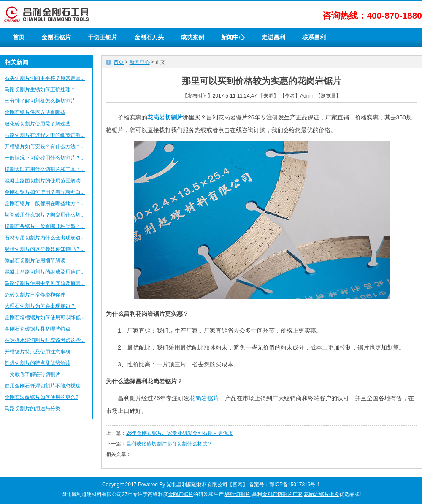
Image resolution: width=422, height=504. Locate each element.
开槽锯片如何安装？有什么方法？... (45, 146)
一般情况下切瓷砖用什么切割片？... (45, 158)
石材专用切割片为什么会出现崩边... (45, 238)
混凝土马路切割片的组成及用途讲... (45, 272)
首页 (19, 37)
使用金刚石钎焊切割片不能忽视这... (45, 386)
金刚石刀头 (149, 37)
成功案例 (192, 37)
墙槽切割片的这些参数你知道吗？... (45, 249)
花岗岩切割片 (165, 117)
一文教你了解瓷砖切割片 (32, 374)
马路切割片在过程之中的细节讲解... (45, 135)
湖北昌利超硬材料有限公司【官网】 (207, 485)
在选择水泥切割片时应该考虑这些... (45, 340)
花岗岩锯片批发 (322, 494)
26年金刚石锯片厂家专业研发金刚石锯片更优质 (180, 433)
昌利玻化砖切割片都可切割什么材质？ (169, 444)
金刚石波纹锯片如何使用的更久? (42, 397)
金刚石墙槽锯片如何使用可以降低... (45, 317)
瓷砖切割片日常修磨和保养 (35, 295)
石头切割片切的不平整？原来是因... (45, 78)
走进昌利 (273, 37)
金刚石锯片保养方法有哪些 (35, 112)
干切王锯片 (103, 37)
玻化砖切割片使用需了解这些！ (40, 124)
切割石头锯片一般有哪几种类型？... (45, 226)
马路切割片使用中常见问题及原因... (45, 283)
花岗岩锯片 (204, 398)
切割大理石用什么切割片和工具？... (45, 169)
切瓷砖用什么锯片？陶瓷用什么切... (45, 215)
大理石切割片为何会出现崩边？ (40, 306)
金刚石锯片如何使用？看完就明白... (45, 192)
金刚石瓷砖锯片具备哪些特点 (38, 329)
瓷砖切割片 (238, 494)
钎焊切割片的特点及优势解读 (38, 363)
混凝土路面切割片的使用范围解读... (45, 181)
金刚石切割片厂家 (282, 494)
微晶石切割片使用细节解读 (35, 260)
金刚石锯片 (56, 37)
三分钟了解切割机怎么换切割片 (40, 101)
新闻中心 (233, 37)
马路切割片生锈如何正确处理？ (40, 89)
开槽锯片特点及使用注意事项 (38, 352)
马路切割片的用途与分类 (32, 409)
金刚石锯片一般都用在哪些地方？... (45, 203)
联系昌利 (314, 37)
